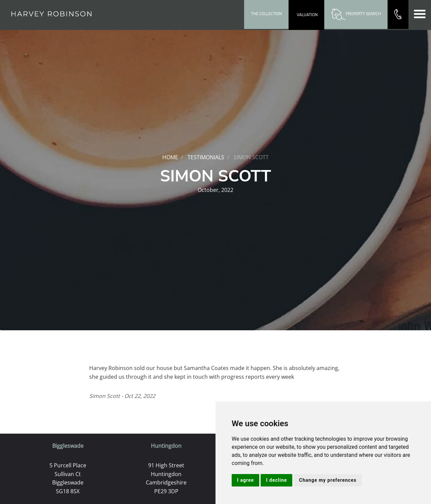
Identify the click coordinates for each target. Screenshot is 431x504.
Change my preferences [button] (328, 480)
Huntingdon (166, 446)
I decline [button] (276, 480)
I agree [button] (245, 480)
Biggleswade (68, 446)
